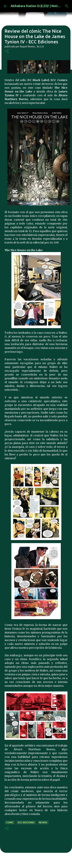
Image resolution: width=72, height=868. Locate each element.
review (43, 822)
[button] (7, 51)
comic (10, 822)
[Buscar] (67, 6)
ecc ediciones (26, 822)
